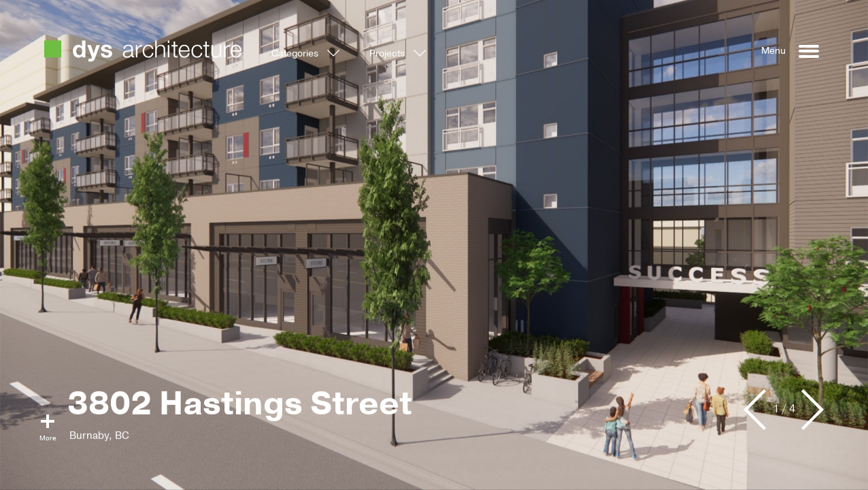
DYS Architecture (143, 51)
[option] (434, 245)
